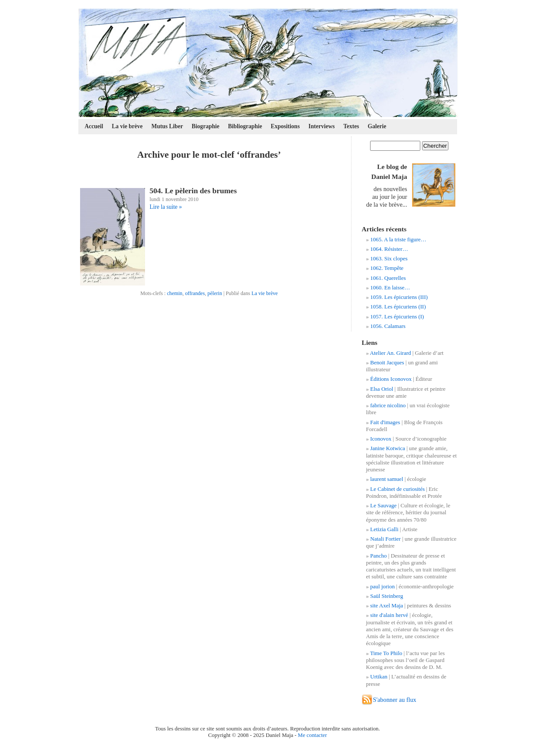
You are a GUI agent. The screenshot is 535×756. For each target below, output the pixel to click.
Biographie (206, 126)
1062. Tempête (387, 268)
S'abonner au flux (395, 700)
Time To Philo (386, 653)
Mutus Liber (167, 126)
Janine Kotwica (388, 448)
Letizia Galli (384, 529)
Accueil (94, 126)
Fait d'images (385, 422)
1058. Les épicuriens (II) (398, 307)
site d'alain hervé (389, 615)
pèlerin (215, 293)
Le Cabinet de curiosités (397, 489)
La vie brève (127, 126)
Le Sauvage (383, 505)
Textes (351, 126)
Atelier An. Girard (391, 353)
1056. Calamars (388, 326)
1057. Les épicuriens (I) (397, 316)
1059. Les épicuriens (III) (399, 297)
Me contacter (312, 735)
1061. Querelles (388, 278)
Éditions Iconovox (391, 379)
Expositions (285, 126)
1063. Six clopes (389, 258)
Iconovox (381, 439)
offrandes (195, 293)
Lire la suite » (166, 207)
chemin (175, 293)
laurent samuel (387, 479)
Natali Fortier (385, 539)
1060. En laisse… (390, 287)
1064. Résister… (389, 249)
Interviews (321, 126)
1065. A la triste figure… (398, 239)
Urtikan (379, 677)
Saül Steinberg (387, 596)
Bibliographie (245, 126)
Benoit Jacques (387, 362)
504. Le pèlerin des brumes (193, 191)
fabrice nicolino (388, 405)
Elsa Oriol (382, 389)
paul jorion (382, 586)
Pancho (378, 556)
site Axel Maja (387, 605)
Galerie (377, 126)
